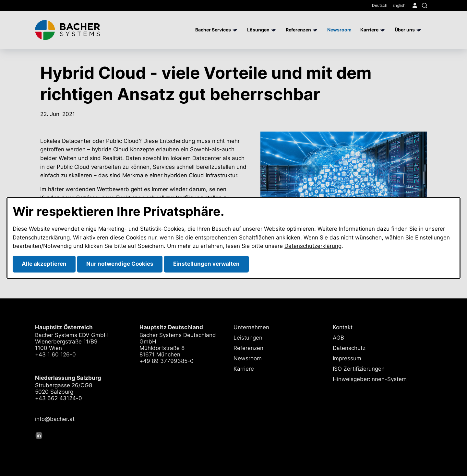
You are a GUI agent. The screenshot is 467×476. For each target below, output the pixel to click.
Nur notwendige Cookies (120, 264)
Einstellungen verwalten (206, 264)
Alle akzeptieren (44, 264)
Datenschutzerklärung (313, 246)
